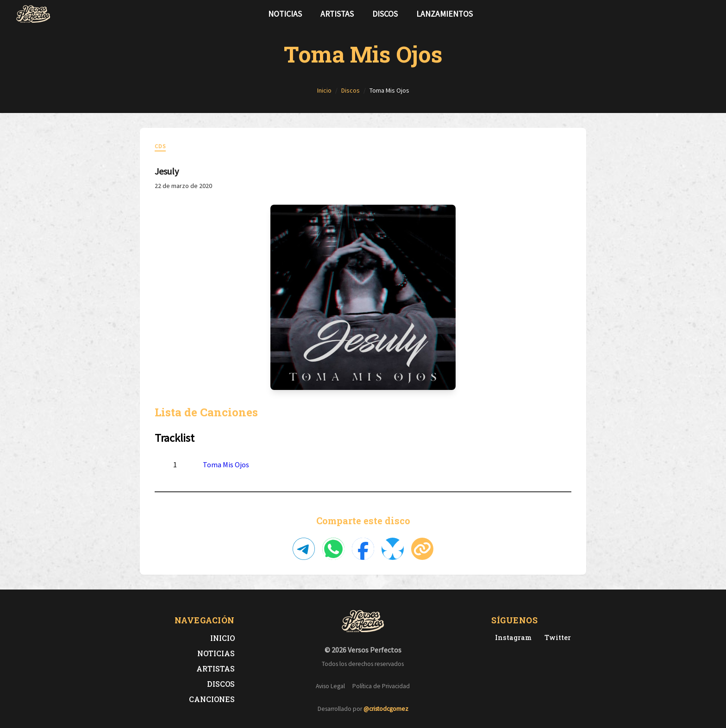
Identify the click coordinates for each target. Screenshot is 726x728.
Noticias (285, 14)
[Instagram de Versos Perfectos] (511, 637)
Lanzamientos (444, 14)
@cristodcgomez (386, 709)
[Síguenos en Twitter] (693, 14)
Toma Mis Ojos (226, 464)
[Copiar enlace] (422, 549)
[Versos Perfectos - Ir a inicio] (33, 14)
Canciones (212, 699)
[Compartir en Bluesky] (393, 549)
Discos (385, 14)
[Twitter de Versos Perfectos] (556, 637)
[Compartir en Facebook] (363, 549)
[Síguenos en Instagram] (707, 14)
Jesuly (167, 171)
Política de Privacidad (381, 686)
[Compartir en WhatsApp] (333, 549)
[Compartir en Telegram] (304, 549)
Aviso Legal (330, 686)
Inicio (222, 638)
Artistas (337, 14)
